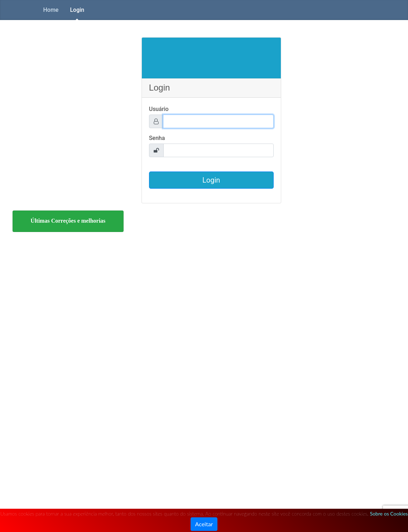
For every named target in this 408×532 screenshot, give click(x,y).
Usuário (159, 109)
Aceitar (204, 524)
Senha (157, 138)
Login (77, 10)
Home (51, 10)
